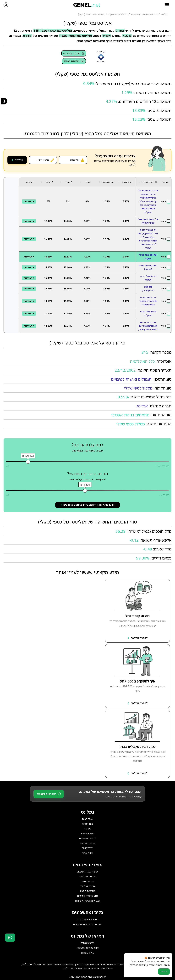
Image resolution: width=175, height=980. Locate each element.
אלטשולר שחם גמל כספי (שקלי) (148, 221)
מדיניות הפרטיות (88, 838)
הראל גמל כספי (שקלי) (148, 278)
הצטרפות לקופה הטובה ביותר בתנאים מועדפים (88, 505)
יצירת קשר (88, 848)
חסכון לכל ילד (87, 886)
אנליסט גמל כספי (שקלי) (148, 257)
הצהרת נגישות (88, 843)
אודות (88, 829)
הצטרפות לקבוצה (49, 794)
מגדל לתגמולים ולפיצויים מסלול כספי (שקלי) (148, 301)
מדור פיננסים (88, 943)
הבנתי (164, 972)
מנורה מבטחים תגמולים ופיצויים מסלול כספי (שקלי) (148, 326)
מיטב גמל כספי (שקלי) (148, 313)
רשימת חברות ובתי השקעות (88, 924)
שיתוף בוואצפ (74, 53)
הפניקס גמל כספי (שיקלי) (148, 267)
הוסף (166, 201)
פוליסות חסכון (88, 891)
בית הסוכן (88, 824)
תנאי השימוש (88, 833)
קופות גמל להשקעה (88, 872)
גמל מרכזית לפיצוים (87, 896)
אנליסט (142, 406)
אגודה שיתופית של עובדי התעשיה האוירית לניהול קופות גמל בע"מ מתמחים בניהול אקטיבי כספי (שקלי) (148, 201)
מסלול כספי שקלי (138, 388)
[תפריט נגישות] (4, 102)
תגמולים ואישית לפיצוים (87, 901)
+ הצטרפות (29, 201)
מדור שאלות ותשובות (88, 948)
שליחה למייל (74, 61)
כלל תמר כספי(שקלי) (148, 289)
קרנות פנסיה (87, 881)
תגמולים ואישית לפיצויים (131, 379)
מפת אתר (87, 853)
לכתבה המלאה (137, 638)
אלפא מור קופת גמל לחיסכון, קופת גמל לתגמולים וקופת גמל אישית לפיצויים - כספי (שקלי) (148, 239)
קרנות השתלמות (87, 876)
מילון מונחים (88, 953)
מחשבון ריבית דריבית (88, 919)
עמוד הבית (88, 819)
